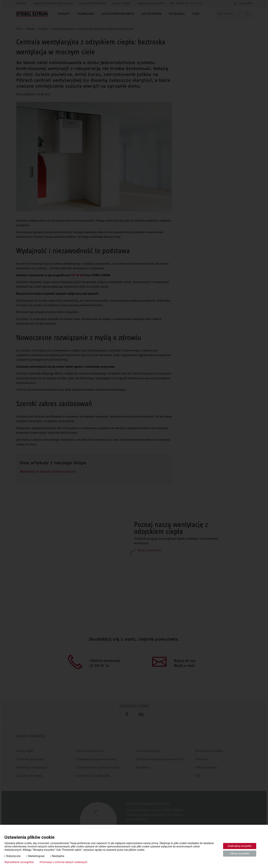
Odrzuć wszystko (240, 853)
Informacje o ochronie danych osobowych (63, 862)
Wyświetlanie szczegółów (19, 862)
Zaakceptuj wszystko (240, 846)
